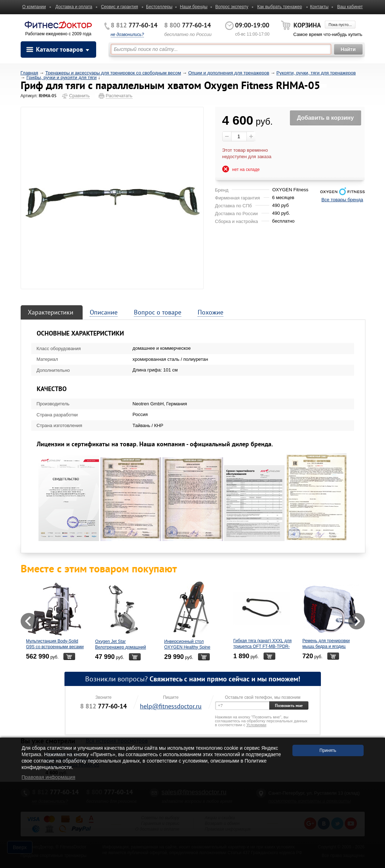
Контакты (319, 7)
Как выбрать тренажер (280, 7)
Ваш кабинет (350, 7)
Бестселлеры (159, 7)
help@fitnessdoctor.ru (171, 706)
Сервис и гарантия (119, 7)
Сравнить (79, 96)
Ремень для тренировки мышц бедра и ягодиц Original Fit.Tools (326, 646)
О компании (34, 7)
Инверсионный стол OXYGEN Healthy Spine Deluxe (187, 647)
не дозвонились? (128, 35)
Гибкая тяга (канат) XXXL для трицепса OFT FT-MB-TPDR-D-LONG (262, 646)
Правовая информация (49, 777)
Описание (104, 312)
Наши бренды (194, 7)
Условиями (256, 725)
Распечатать (119, 96)
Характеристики (51, 312)
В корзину (69, 656)
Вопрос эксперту (232, 7)
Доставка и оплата (74, 7)
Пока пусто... (340, 25)
